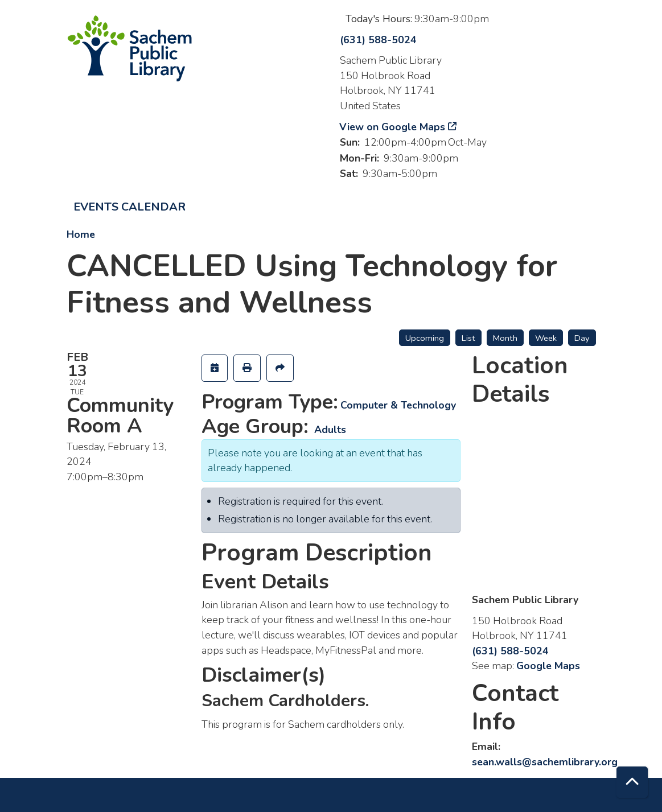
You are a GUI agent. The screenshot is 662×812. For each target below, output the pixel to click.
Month (505, 338)
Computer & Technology (398, 405)
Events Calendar (129, 207)
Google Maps (548, 666)
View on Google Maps (392, 127)
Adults (330, 430)
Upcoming (425, 338)
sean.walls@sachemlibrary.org (545, 762)
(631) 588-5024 (378, 40)
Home (81, 234)
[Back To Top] (632, 782)
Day (582, 338)
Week (546, 338)
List (468, 338)
